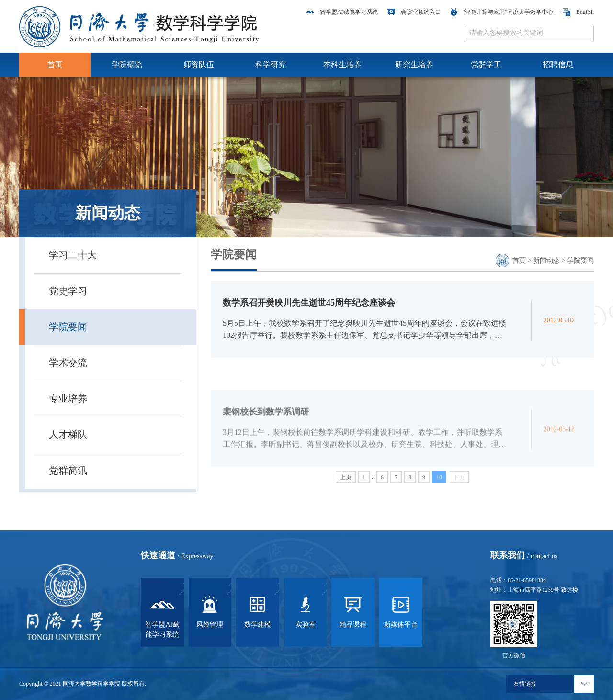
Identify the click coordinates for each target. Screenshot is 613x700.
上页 (346, 480)
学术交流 (68, 363)
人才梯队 (68, 435)
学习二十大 (73, 255)
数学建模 (258, 610)
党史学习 (68, 291)
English (578, 12)
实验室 (306, 610)
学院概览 (127, 64)
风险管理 (210, 610)
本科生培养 (342, 64)
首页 (55, 64)
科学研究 (271, 64)
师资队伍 (199, 64)
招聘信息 (558, 64)
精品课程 (353, 610)
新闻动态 (546, 260)
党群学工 (486, 64)
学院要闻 (68, 327)
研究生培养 (414, 64)
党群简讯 (68, 470)
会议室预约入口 (414, 12)
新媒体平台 (401, 610)
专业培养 (68, 399)
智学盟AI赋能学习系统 (342, 12)
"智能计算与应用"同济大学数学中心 (502, 12)
